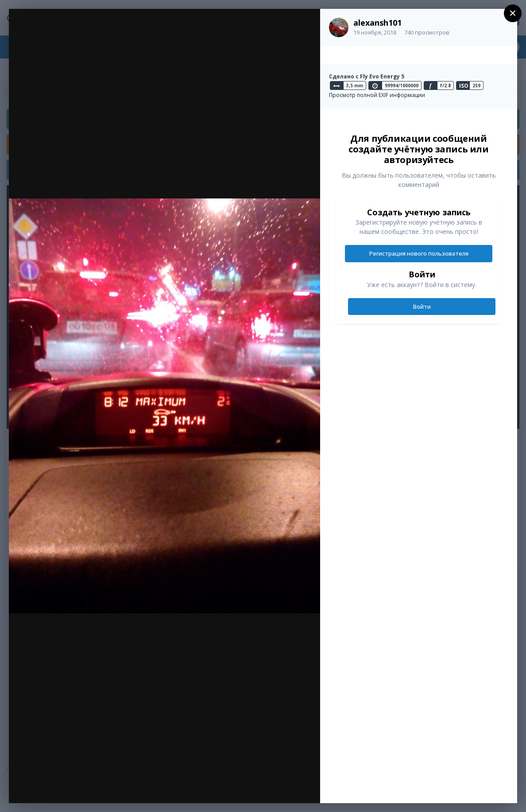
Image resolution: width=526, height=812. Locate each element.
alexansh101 (377, 23)
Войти (422, 307)
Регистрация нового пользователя (419, 253)
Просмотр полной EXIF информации (377, 95)
